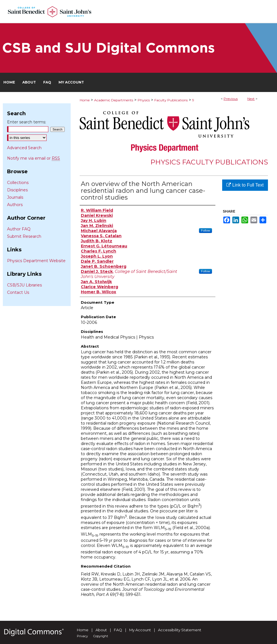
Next (251, 99)
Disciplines (17, 190)
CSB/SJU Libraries (24, 285)
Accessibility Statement (180, 630)
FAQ (118, 630)
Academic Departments (114, 100)
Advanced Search (24, 148)
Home (85, 100)
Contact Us (18, 292)
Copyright (101, 636)
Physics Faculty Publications (209, 162)
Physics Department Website (36, 261)
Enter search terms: (27, 122)
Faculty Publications (171, 100)
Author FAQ (19, 229)
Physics (144, 100)
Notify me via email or (33, 158)
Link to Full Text (245, 185)
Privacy (82, 636)
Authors (15, 205)
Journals (15, 197)
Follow (205, 230)
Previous (231, 99)
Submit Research (24, 236)
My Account (140, 630)
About (101, 630)
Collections (18, 183)
